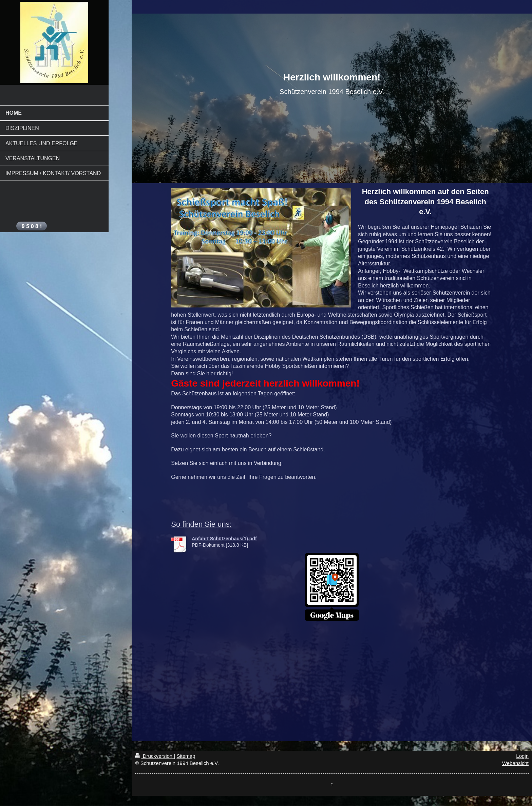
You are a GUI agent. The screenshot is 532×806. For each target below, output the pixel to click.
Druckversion (154, 756)
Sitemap (186, 756)
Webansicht (515, 763)
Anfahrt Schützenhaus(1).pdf (224, 539)
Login (522, 756)
